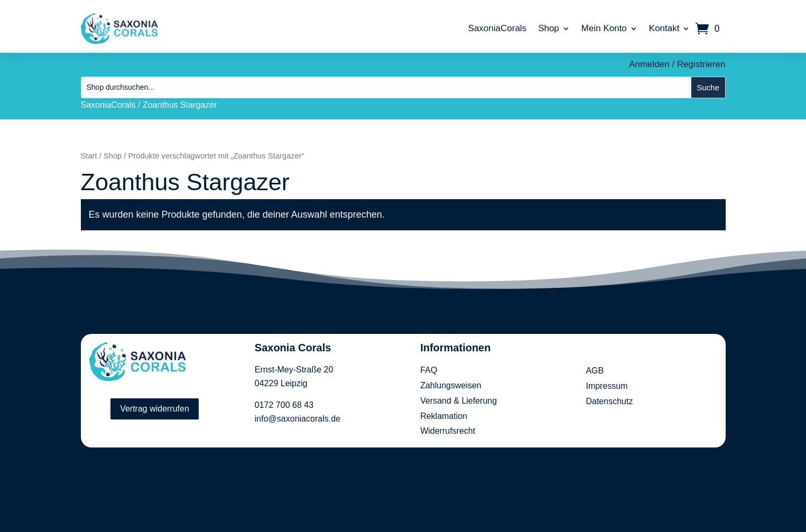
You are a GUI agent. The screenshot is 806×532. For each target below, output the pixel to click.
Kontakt (664, 28)
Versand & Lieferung (458, 401)
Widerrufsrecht (448, 431)
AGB (595, 371)
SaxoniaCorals (498, 28)
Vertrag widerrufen (155, 409)
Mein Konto (604, 28)
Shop (549, 28)
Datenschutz (609, 401)
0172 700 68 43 (284, 405)
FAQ (429, 370)
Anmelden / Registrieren (677, 64)
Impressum (606, 386)
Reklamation (444, 416)
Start (89, 156)
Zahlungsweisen (451, 385)
